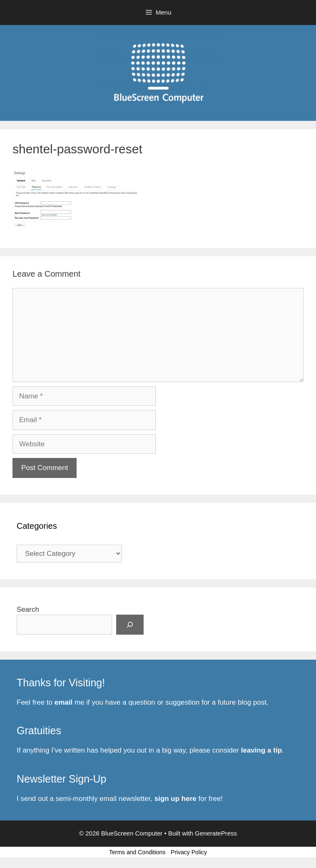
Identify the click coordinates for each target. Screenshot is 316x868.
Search (28, 609)
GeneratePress (216, 833)
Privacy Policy (189, 852)
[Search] (130, 625)
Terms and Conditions (137, 852)
